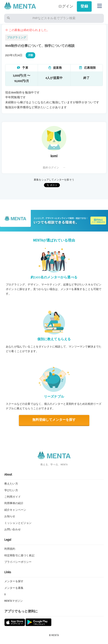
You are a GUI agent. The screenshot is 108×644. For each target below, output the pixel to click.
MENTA (55, 635)
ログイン (66, 6)
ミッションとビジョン (18, 523)
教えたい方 (11, 484)
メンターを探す (14, 581)
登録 (84, 6)
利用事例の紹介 (14, 503)
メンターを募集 (14, 588)
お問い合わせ (13, 529)
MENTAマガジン (14, 601)
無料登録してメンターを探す (54, 420)
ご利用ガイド (13, 497)
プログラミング (17, 37)
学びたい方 (11, 490)
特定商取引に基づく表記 (19, 556)
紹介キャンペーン (15, 510)
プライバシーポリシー (18, 562)
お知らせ (10, 516)
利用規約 (10, 549)
